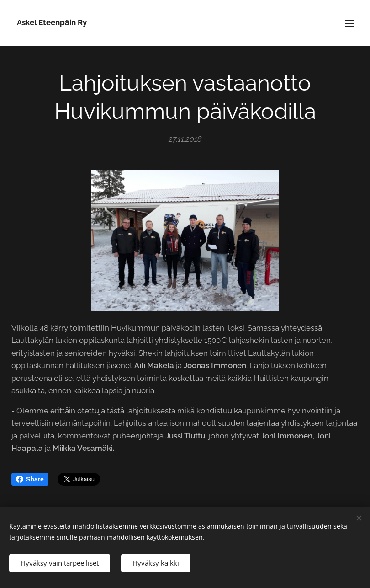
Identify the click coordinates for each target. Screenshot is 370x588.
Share (30, 479)
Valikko (349, 23)
